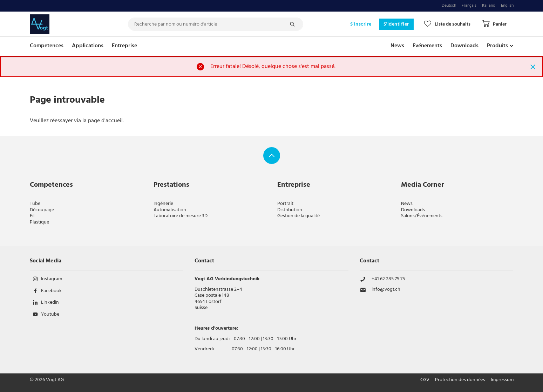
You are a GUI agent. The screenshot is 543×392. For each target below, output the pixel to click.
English (507, 6)
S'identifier (396, 24)
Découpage (42, 210)
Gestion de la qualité (298, 216)
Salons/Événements (422, 216)
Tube (35, 204)
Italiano (489, 6)
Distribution (290, 210)
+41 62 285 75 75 (388, 279)
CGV (425, 380)
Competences (47, 46)
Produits (497, 46)
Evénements (427, 46)
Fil (32, 216)
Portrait (285, 204)
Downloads (464, 46)
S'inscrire (361, 24)
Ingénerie (163, 204)
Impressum (502, 380)
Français (469, 6)
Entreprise (124, 46)
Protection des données (460, 380)
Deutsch (449, 6)
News (397, 46)
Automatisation (170, 210)
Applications (88, 46)
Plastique (39, 222)
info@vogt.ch (386, 290)
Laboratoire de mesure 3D (181, 216)
